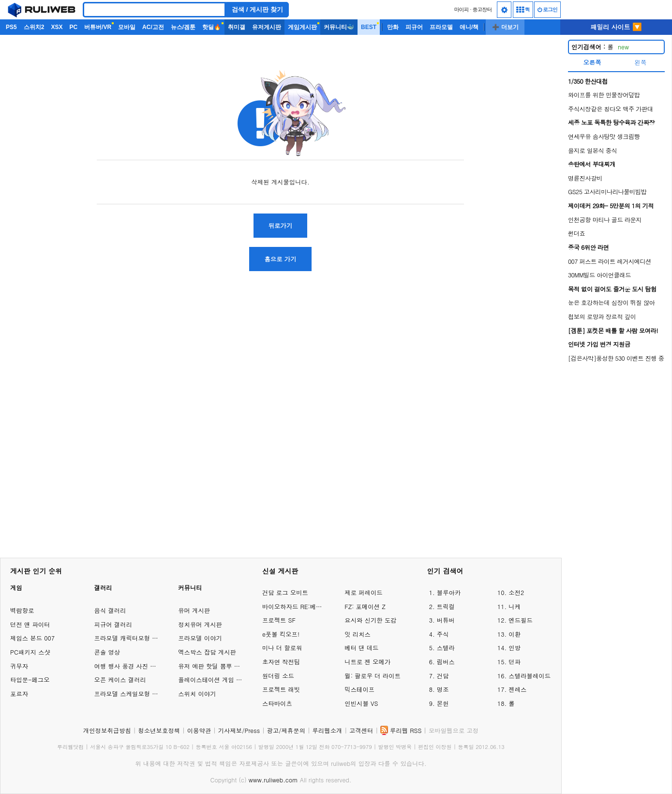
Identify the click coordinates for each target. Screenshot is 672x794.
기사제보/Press (239, 730)
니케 (515, 606)
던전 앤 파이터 (30, 624)
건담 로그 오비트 (285, 592)
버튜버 (446, 620)
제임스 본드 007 (32, 638)
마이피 (461, 9)
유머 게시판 (194, 610)
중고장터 (482, 9)
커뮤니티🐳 (339, 27)
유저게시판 (267, 27)
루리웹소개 (328, 730)
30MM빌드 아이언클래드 (599, 275)
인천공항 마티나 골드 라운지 (605, 220)
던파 (515, 662)
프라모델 (441, 27)
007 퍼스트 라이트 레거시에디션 (610, 261)
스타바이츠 (277, 703)
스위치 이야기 (197, 694)
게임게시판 (302, 27)
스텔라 (446, 648)
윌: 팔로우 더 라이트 (373, 676)
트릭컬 (446, 606)
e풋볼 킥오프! (281, 634)
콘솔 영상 (107, 652)
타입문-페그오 (30, 679)
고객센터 (361, 730)
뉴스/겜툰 (183, 27)
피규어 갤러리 (113, 624)
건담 (443, 676)
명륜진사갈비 (585, 178)
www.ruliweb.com (273, 780)
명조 (443, 689)
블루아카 (449, 592)
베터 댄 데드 (361, 648)
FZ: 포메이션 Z (365, 606)
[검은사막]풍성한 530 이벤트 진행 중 (616, 358)
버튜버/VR (98, 27)
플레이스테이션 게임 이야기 (216, 679)
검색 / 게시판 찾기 (257, 9)
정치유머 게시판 (200, 624)
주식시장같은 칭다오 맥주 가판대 (611, 109)
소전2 (516, 592)
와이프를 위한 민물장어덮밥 (604, 95)
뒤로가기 (281, 225)
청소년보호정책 (159, 730)
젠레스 (517, 689)
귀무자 (19, 666)
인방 (515, 648)
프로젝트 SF (279, 620)
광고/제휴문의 (286, 730)
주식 (443, 634)
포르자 (19, 694)
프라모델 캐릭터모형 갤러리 (132, 638)
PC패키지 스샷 (30, 652)
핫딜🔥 (212, 27)
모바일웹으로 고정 (454, 730)
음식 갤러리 (110, 610)
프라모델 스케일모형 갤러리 (132, 694)
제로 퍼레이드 (363, 592)
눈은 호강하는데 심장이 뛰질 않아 (611, 302)
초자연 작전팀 (281, 662)
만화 (393, 27)
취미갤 (237, 27)
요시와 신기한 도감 (370, 620)
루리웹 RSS (406, 730)
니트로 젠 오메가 (367, 662)
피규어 (414, 27)
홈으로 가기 (280, 259)
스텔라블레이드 (530, 676)
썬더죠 (576, 233)
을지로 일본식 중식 (592, 150)
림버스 (446, 662)
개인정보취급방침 (107, 730)
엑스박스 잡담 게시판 (207, 652)
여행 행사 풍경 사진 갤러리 (131, 666)
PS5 (11, 27)
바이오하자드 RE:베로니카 (294, 606)
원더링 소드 (278, 676)
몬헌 (443, 703)
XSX (57, 27)
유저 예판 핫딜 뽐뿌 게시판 (215, 666)
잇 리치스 (358, 634)
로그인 (547, 9)
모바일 (127, 27)
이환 (515, 634)
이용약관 (199, 730)
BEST (369, 27)
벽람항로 (22, 610)
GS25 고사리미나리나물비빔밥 (607, 191)
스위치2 (34, 27)
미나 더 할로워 (282, 648)
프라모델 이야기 (200, 638)
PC (73, 27)
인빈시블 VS (361, 703)
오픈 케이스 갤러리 (120, 679)
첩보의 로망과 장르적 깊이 (602, 316)
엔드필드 (521, 620)
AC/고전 (153, 27)
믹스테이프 (359, 689)
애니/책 (469, 27)
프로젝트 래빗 (281, 689)
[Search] (154, 10)
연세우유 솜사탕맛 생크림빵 (604, 136)
